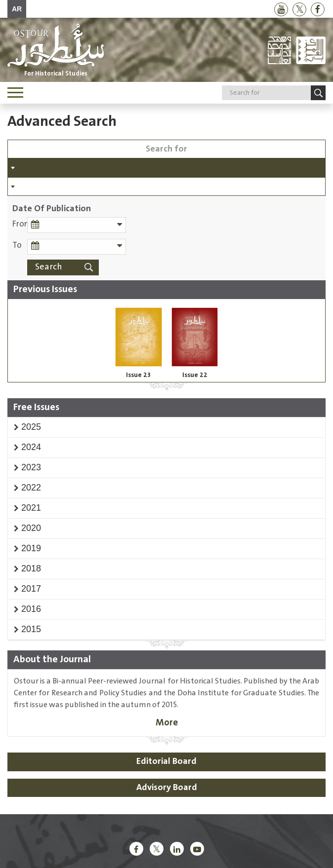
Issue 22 (195, 375)
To (17, 245)
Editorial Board (166, 761)
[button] (31, 427)
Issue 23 (138, 375)
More (167, 723)
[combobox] (166, 168)
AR (17, 9)
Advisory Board (167, 788)
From (20, 224)
